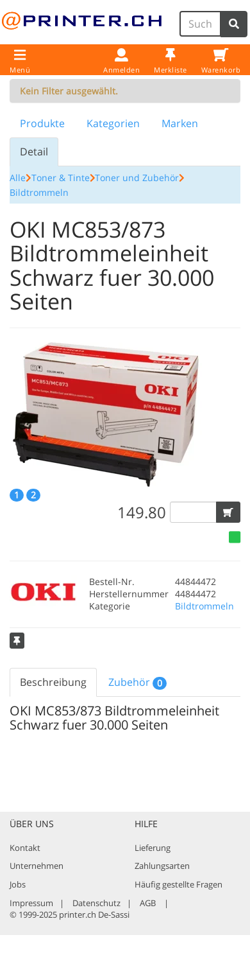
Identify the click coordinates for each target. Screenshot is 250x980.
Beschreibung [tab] (53, 682)
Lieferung (153, 848)
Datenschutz (96, 903)
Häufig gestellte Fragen (179, 884)
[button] (228, 512)
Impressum (31, 903)
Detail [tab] (34, 152)
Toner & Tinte (61, 178)
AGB (148, 903)
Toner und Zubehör (137, 178)
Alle (18, 178)
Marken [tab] (180, 123)
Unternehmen (37, 866)
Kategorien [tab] (113, 123)
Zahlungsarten (162, 866)
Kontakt (25, 848)
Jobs (18, 884)
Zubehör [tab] (137, 682)
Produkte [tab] (42, 123)
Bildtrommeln (39, 192)
